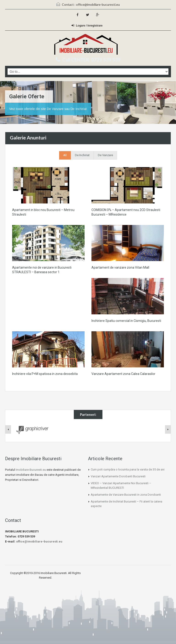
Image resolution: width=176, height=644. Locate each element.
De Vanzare (105, 155)
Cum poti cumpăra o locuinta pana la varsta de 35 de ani (128, 469)
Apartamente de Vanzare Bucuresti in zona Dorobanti (126, 495)
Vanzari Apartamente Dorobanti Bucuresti (118, 476)
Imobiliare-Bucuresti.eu (31, 470)
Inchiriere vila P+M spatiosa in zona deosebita (45, 374)
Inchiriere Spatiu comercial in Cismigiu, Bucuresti (126, 321)
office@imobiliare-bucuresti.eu (98, 4)
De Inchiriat (82, 155)
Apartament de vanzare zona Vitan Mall (120, 267)
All (65, 155)
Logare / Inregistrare (87, 25)
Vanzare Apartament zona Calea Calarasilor (123, 374)
